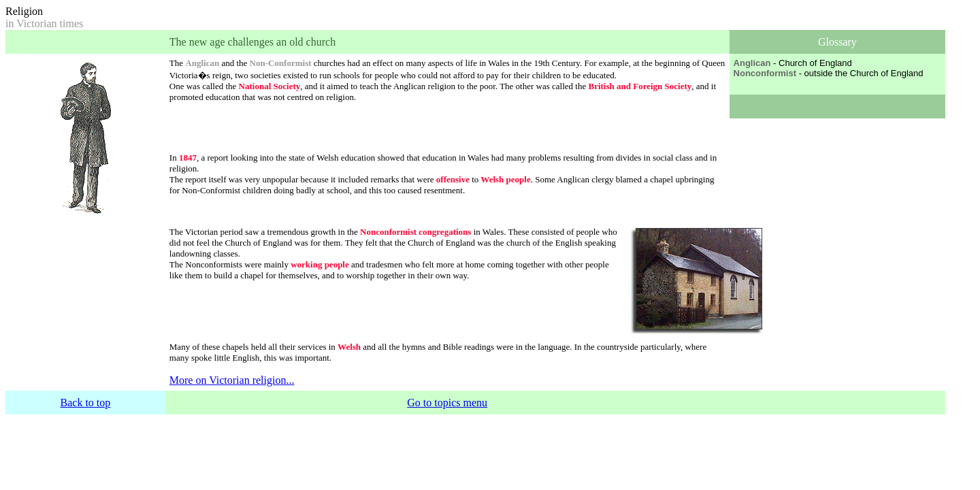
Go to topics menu (447, 403)
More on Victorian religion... (232, 380)
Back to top (86, 403)
